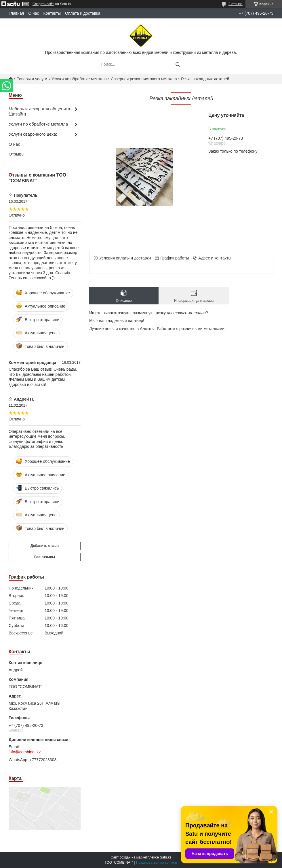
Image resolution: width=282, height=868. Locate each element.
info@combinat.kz (25, 752)
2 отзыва (236, 4)
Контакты (52, 13)
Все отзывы (45, 557)
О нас (34, 13)
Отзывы (17, 154)
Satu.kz (165, 857)
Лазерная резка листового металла (144, 79)
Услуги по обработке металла (79, 79)
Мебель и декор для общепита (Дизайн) (39, 111)
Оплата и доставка (83, 13)
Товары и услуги (32, 79)
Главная (16, 13)
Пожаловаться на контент (157, 863)
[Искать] (178, 65)
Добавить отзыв (45, 546)
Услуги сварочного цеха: (33, 134)
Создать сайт (43, 4)
